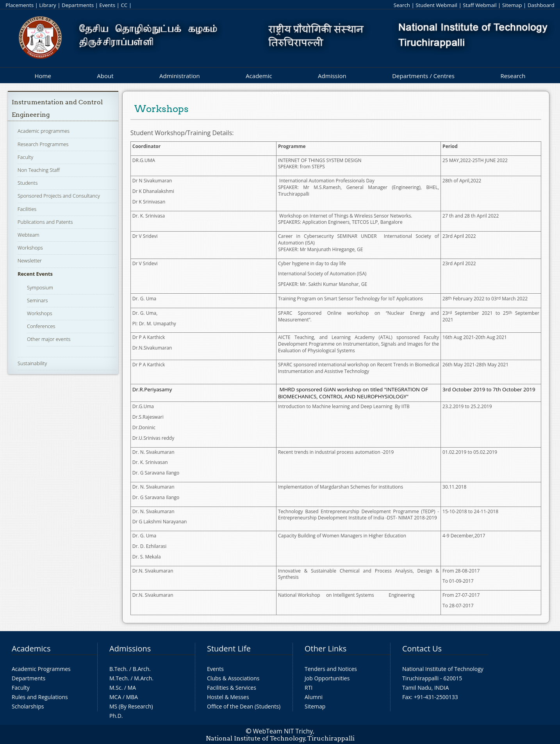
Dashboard (541, 5)
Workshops (30, 248)
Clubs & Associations (233, 678)
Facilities (27, 209)
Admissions (130, 649)
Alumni (314, 697)
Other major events (49, 339)
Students (28, 183)
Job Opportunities (327, 678)
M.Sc (115, 688)
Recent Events (35, 274)
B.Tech (118, 669)
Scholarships (28, 706)
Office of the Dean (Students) (244, 706)
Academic (259, 76)
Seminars (37, 300)
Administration (180, 76)
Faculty (25, 157)
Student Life (229, 649)
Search (402, 5)
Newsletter (30, 260)
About (105, 76)
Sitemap (512, 5)
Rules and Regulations (40, 697)
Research (513, 76)
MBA (132, 697)
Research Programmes (43, 144)
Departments (78, 5)
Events (107, 5)
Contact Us (422, 649)
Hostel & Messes (228, 697)
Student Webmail (436, 5)
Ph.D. (116, 716)
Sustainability (32, 363)
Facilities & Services (232, 688)
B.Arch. (142, 669)
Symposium (40, 287)
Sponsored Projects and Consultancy (59, 196)
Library (47, 5)
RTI (309, 688)
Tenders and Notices (331, 669)
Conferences (41, 326)
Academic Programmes (41, 669)
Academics (31, 649)
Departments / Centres (423, 76)
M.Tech (119, 678)
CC (124, 5)
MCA (115, 697)
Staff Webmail (480, 5)
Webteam (28, 235)
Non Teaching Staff (39, 170)
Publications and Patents (45, 222)
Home (43, 76)
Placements (20, 5)
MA (132, 688)
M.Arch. (144, 678)
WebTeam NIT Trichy (283, 731)
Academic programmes (44, 131)
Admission (332, 76)
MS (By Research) (131, 706)
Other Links (325, 649)
